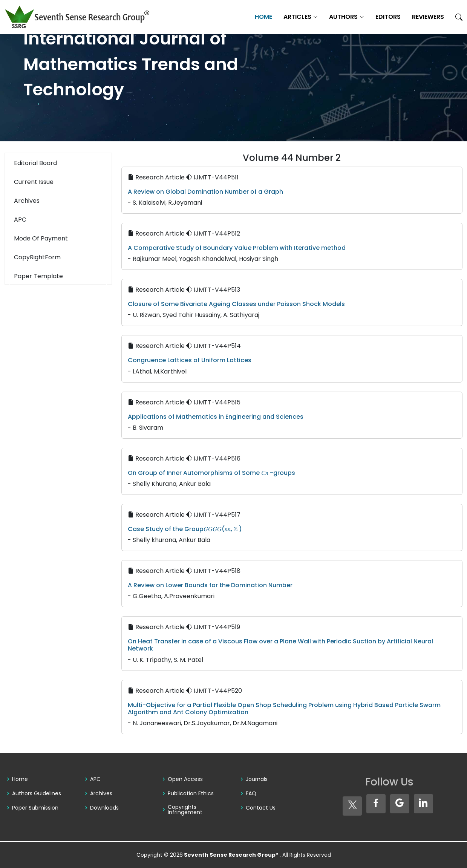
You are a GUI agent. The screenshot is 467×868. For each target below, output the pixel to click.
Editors (388, 17)
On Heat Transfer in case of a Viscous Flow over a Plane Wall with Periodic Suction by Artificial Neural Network (280, 645)
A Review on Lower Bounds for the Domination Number (210, 585)
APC (95, 779)
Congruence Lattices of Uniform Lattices (190, 360)
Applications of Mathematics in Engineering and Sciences (216, 417)
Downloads (104, 808)
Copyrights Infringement (185, 810)
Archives (101, 793)
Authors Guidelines (37, 793)
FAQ (251, 793)
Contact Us (261, 808)
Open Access (185, 779)
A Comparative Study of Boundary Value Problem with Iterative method (237, 248)
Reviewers (428, 17)
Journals (257, 779)
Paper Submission (35, 808)
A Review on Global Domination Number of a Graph (205, 192)
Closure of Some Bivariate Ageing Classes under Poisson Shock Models (236, 304)
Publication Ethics (191, 793)
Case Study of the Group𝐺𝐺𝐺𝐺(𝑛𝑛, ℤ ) (185, 529)
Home (263, 17)
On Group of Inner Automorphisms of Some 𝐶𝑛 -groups (211, 473)
